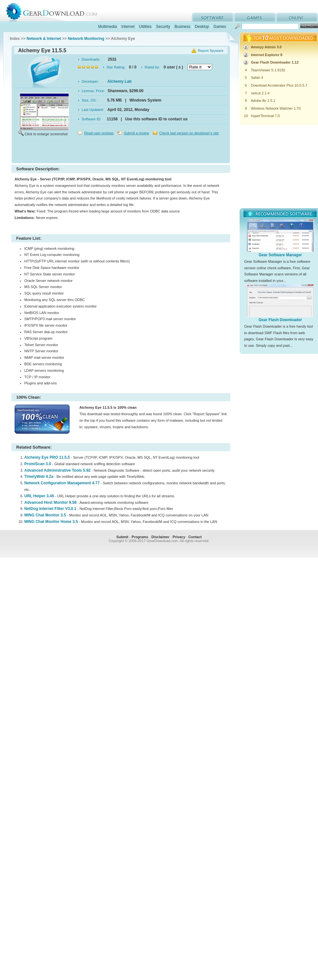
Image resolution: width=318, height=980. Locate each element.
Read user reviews (99, 133)
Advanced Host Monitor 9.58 (50, 502)
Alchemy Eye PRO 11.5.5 (47, 457)
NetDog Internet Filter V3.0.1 (50, 509)
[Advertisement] (121, 151)
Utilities (145, 27)
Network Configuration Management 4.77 (62, 483)
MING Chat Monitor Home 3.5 (51, 522)
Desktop (202, 27)
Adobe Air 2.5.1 (263, 101)
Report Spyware (211, 51)
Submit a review (136, 133)
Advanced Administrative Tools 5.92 (57, 470)
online (297, 17)
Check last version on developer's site (189, 133)
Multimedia (108, 27)
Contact (195, 537)
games (255, 17)
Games (220, 27)
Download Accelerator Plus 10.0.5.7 (279, 85)
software (213, 17)
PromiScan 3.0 (38, 464)
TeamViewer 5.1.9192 (268, 70)
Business (182, 27)
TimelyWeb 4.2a (39, 477)
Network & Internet (44, 39)
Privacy (179, 537)
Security (163, 27)
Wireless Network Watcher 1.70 (276, 108)
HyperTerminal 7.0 (265, 116)
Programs (140, 537)
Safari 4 (257, 78)
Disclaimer (160, 537)
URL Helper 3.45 (39, 496)
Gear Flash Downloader (280, 320)
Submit (122, 537)
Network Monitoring (86, 39)
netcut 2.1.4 (260, 93)
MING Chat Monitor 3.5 (45, 515)
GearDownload (57, 11)
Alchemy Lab (120, 81)
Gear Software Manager (280, 255)
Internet (128, 27)
